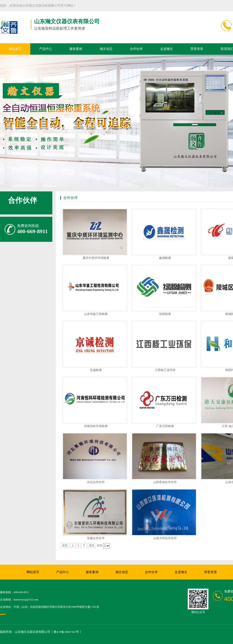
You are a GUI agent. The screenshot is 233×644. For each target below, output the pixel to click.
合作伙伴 (136, 49)
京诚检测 (96, 370)
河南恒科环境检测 (96, 426)
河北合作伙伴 (96, 482)
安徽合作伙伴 (96, 538)
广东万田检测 (165, 426)
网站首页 (15, 49)
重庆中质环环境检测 (96, 258)
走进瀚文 (167, 49)
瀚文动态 (106, 49)
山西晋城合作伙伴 (165, 482)
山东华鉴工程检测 (96, 314)
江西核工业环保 (165, 370)
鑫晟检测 (165, 258)
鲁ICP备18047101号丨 (68, 632)
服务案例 (76, 49)
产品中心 (46, 49)
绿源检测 (165, 314)
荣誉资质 (197, 49)
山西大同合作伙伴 (165, 538)
